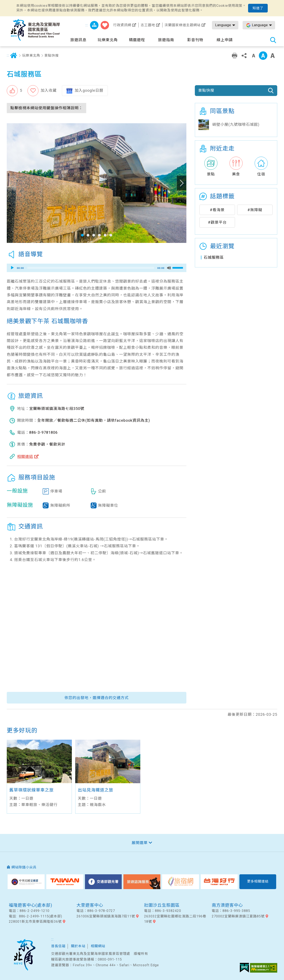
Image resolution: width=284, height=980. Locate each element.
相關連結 (25, 456)
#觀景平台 (217, 222)
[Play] (12, 268)
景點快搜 (52, 55)
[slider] (91, 268)
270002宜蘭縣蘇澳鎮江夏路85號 (238, 916)
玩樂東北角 (31, 55)
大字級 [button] (273, 56)
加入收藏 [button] (49, 90)
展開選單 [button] (140, 843)
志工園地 (148, 25)
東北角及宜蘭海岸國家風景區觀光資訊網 (35, 30)
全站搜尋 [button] (273, 40)
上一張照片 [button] (12, 183)
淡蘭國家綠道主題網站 (183, 25)
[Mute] (169, 268)
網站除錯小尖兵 (24, 867)
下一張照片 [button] (182, 183)
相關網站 (98, 946)
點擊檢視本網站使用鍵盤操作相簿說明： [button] (46, 108)
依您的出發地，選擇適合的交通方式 (97, 698)
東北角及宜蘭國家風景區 (25, 955)
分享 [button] (244, 56)
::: (87, 25)
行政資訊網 (122, 25)
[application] (97, 268)
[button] (14, 91)
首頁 (14, 56)
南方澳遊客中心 (227, 905)
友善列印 (235, 56)
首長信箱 (58, 946)
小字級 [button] (254, 56)
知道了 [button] (258, 8)
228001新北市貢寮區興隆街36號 (35, 922)
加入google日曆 (89, 90)
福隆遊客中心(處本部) (31, 905)
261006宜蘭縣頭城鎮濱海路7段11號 (106, 916)
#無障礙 (255, 210)
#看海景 (217, 210)
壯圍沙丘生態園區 (162, 905)
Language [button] (223, 25)
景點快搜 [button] (206, 90)
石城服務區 (214, 257)
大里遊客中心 (90, 905)
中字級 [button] (263, 56)
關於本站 (78, 946)
